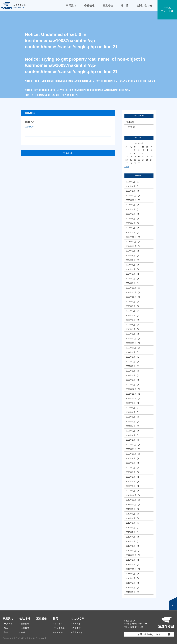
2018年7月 (130, 532)
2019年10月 (131, 505)
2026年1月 (130, 191)
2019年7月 (130, 518)
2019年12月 (131, 495)
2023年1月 (130, 334)
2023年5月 (130, 320)
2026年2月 (130, 186)
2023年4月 (130, 325)
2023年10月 (131, 297)
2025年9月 (130, 205)
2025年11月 (131, 196)
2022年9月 (130, 352)
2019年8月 (130, 514)
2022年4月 (130, 375)
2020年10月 (131, 454)
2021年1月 (130, 440)
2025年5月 (130, 219)
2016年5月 (130, 592)
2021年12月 (131, 389)
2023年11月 (131, 292)
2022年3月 (130, 380)
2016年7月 (130, 583)
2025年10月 (131, 200)
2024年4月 (130, 269)
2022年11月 (131, 343)
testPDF (30, 127)
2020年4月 (130, 481)
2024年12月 (131, 237)
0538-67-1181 (136, 627)
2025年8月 (130, 209)
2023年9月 (130, 302)
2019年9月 (130, 509)
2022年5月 (130, 371)
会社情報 (25, 619)
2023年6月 (130, 315)
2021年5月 (130, 422)
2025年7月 (130, 214)
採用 (56, 619)
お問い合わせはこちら (149, 634)
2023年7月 (130, 311)
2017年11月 (131, 551)
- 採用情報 (58, 632)
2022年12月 (131, 339)
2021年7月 (130, 412)
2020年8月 (130, 463)
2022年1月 (130, 385)
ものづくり (78, 619)
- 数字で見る (59, 628)
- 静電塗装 (76, 628)
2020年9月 (130, 458)
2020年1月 (130, 491)
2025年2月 (130, 232)
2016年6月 (130, 588)
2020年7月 (130, 468)
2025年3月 (130, 228)
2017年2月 (130, 560)
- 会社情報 (24, 624)
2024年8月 (130, 256)
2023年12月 (131, 288)
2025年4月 (130, 223)
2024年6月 (130, 260)
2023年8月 (130, 306)
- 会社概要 (24, 628)
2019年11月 (131, 500)
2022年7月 (130, 362)
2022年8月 (130, 357)
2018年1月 (130, 546)
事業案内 (8, 619)
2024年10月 (131, 246)
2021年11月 (131, 394)
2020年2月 (130, 486)
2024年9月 (130, 251)
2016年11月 (131, 569)
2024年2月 (130, 279)
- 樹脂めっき (77, 632)
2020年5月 (130, 477)
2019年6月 (130, 523)
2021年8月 (130, 408)
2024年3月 (130, 274)
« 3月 (127, 167)
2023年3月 (130, 329)
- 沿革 (22, 632)
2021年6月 (130, 417)
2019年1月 (130, 528)
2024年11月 (131, 242)
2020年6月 (130, 472)
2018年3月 (130, 541)
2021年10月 (131, 398)
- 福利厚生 (58, 624)
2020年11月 (131, 449)
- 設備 (6, 632)
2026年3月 (130, 182)
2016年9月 (130, 574)
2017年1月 (130, 564)
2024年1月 (130, 283)
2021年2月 (130, 435)
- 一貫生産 (8, 624)
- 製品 (6, 628)
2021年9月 (130, 403)
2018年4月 (130, 537)
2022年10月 (131, 348)
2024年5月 (130, 265)
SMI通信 (130, 122)
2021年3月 (130, 431)
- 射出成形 (76, 624)
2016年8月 (130, 578)
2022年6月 (130, 366)
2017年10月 (131, 555)
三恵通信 (130, 127)
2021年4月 (130, 426)
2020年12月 (131, 445)
